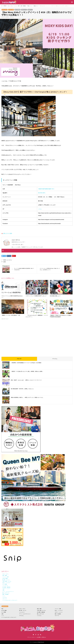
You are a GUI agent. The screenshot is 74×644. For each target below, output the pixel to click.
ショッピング (22, 612)
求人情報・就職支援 (41, 612)
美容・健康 (39, 609)
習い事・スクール (23, 610)
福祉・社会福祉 (58, 614)
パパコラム (39, 616)
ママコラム (55, 359)
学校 (2, 609)
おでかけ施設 (4, 610)
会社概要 (39, 637)
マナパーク (57, 616)
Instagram (38, 635)
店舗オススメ (30, 10)
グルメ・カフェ (5, 10)
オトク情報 (4, 612)
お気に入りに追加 (7, 233)
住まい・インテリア (59, 610)
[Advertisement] (37, 337)
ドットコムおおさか (34, 642)
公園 (2, 614)
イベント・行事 (11, 10)
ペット (3, 616)
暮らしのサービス (40, 614)
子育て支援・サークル (41, 610)
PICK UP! (19, 359)
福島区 (5, 262)
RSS (41, 635)
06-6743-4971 (42, 193)
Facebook (36, 635)
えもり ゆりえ (9, 260)
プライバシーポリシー (32, 637)
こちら (40, 209)
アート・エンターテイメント (25, 614)
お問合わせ (44, 637)
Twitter (33, 635)
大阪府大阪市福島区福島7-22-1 (46, 189)
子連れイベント (24, 10)
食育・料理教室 (17, 10)
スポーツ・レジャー (59, 612)
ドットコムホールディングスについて (9, 617)
